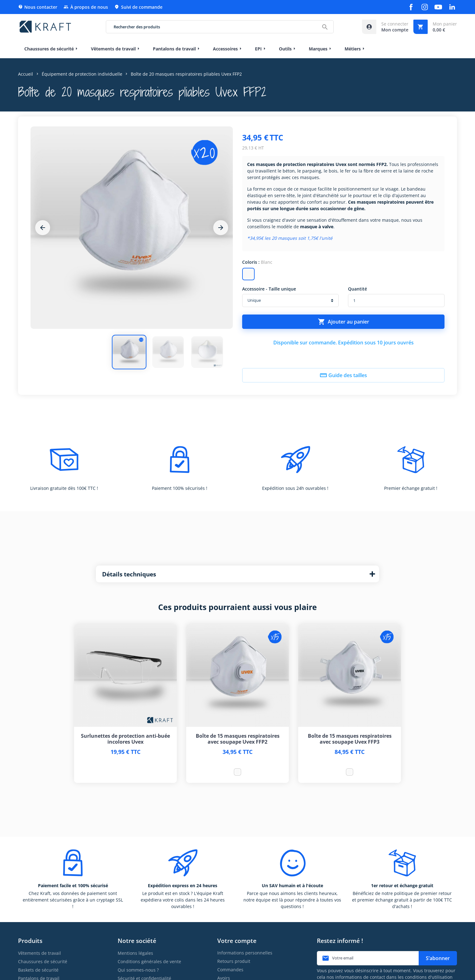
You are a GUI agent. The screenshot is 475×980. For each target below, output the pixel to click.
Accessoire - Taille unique (269, 289)
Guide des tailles (343, 375)
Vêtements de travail (40, 953)
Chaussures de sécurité (43, 961)
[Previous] (43, 228)
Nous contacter (38, 7)
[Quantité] (396, 301)
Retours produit (234, 961)
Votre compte (237, 941)
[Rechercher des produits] (220, 27)
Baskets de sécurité (38, 970)
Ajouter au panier (343, 322)
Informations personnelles (245, 953)
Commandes (230, 970)
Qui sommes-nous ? (138, 970)
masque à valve (317, 227)
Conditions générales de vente (149, 961)
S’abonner (438, 958)
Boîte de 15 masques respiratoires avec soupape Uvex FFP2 (238, 739)
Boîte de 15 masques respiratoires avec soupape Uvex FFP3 (350, 739)
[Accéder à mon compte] (385, 27)
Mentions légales (135, 953)
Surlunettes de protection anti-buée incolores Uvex (125, 739)
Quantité (357, 289)
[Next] (221, 228)
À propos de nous (86, 7)
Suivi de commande (138, 7)
